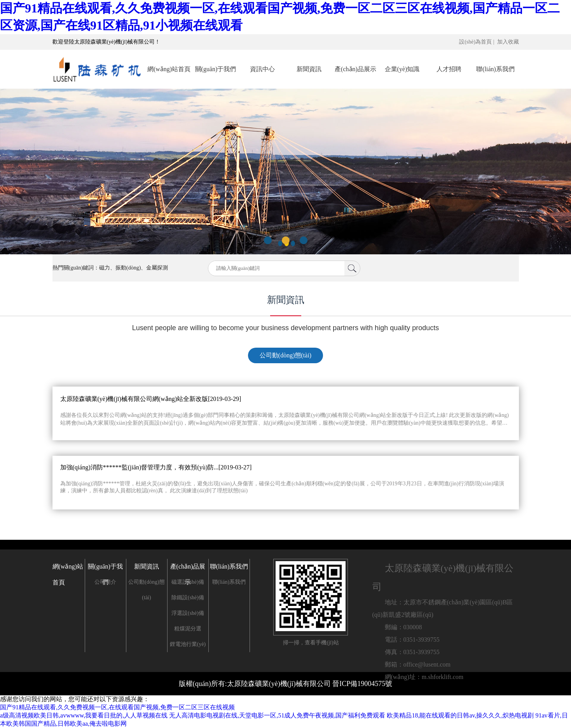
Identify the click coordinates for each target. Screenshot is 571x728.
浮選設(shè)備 (188, 613)
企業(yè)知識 (402, 69)
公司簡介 (105, 582)
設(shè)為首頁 (475, 42)
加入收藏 (508, 42)
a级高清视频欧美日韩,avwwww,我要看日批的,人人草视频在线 (84, 715)
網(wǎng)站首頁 (169, 69)
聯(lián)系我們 (495, 69)
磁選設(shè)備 (188, 582)
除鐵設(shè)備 (188, 598)
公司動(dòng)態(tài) (285, 355)
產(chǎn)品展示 (355, 69)
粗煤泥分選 (188, 629)
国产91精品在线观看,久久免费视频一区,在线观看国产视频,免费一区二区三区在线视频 (117, 707)
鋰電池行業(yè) (188, 644)
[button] (268, 240)
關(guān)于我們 (216, 69)
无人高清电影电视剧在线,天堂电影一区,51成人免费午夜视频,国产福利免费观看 (277, 715)
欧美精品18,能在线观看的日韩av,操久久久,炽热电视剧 (460, 715)
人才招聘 (449, 69)
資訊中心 (262, 69)
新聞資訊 (309, 69)
